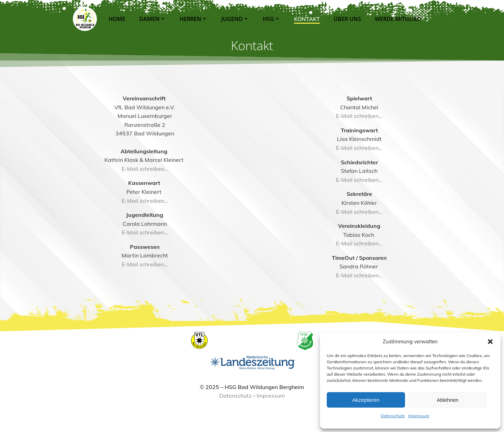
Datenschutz (393, 416)
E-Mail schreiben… (146, 179)
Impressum (419, 416)
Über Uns (347, 19)
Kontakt (306, 19)
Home (116, 19)
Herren (193, 19)
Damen (152, 19)
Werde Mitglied (397, 19)
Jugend (234, 19)
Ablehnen (447, 400)
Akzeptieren (366, 400)
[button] (490, 342)
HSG (271, 19)
